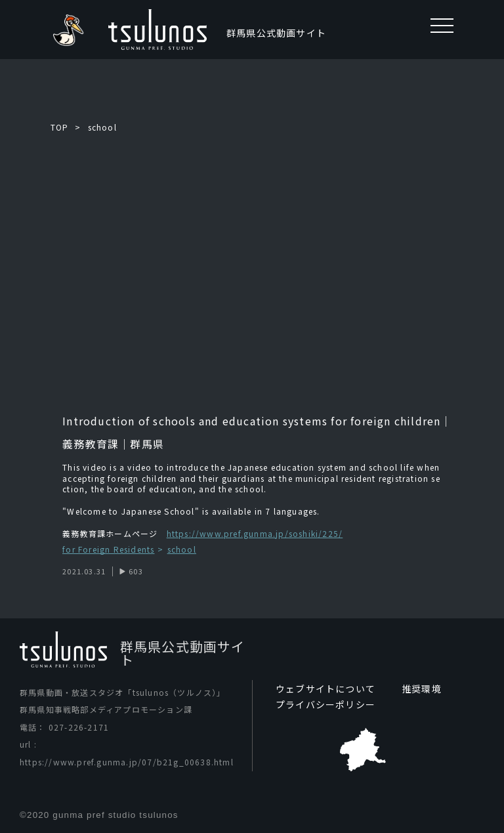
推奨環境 (422, 689)
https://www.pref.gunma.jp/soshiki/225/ (255, 533)
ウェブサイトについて (325, 689)
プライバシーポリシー (325, 704)
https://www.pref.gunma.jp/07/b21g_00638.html (127, 762)
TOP (60, 127)
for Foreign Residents (108, 550)
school (102, 127)
